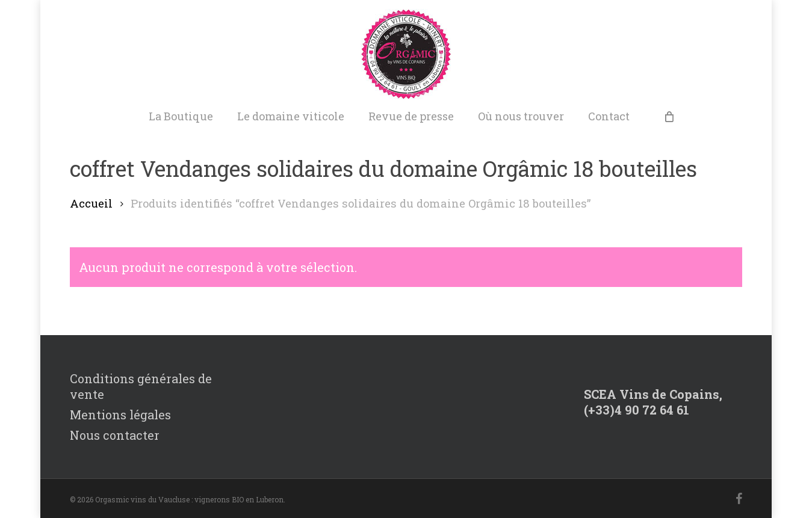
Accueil (91, 203)
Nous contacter (115, 435)
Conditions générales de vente (141, 386)
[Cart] (668, 116)
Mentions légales (120, 415)
